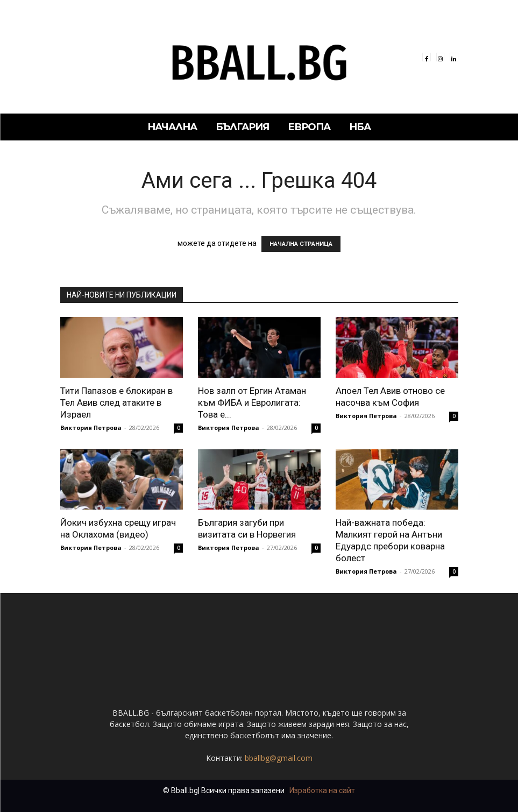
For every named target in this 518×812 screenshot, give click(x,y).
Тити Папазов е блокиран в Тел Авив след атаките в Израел (116, 403)
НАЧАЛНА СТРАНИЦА (301, 244)
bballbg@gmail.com (279, 758)
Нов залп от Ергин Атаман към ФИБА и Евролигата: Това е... (252, 403)
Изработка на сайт (322, 790)
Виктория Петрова (91, 428)
